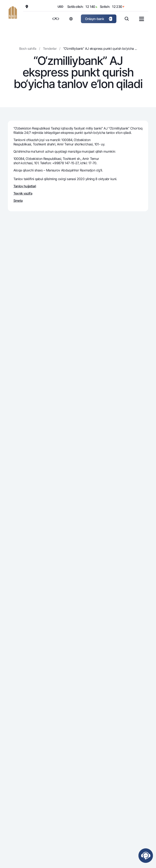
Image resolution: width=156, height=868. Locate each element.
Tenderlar (50, 49)
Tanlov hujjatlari (25, 186)
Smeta (18, 201)
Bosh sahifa (28, 49)
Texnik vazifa (23, 193)
